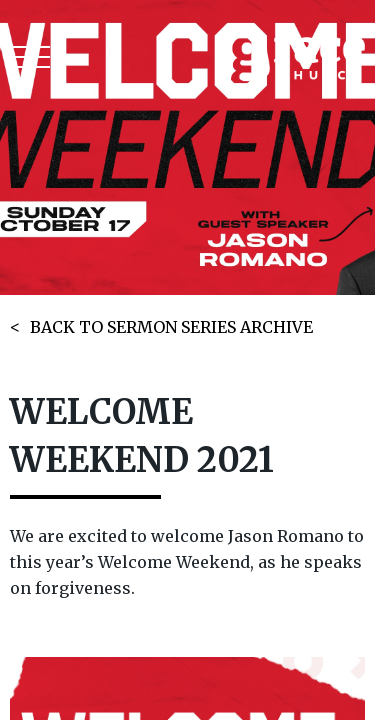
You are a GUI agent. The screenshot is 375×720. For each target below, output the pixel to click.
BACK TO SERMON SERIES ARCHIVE (171, 327)
